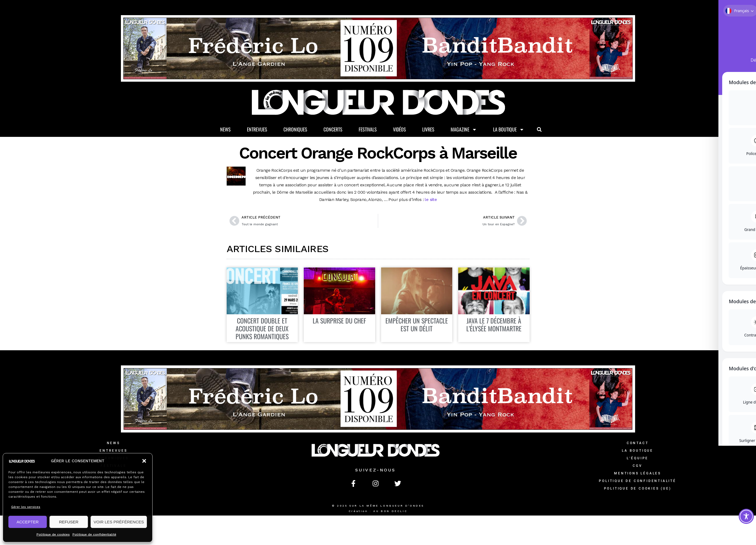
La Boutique (509, 130)
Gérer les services (26, 507)
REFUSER (69, 522)
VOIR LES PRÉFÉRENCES (119, 522)
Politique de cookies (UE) (638, 489)
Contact (638, 444)
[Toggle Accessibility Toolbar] (746, 516)
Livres (428, 130)
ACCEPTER (28, 522)
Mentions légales (638, 474)
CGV (637, 466)
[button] (144, 461)
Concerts (333, 130)
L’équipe (638, 459)
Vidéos (400, 130)
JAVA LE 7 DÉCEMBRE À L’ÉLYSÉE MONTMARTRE (494, 325)
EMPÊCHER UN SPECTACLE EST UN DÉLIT (417, 325)
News (225, 130)
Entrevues (257, 130)
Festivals (368, 130)
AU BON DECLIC (390, 512)
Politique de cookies (53, 534)
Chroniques (295, 130)
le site (431, 200)
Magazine (464, 130)
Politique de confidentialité (94, 534)
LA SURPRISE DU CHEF (339, 321)
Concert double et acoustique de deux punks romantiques (262, 329)
